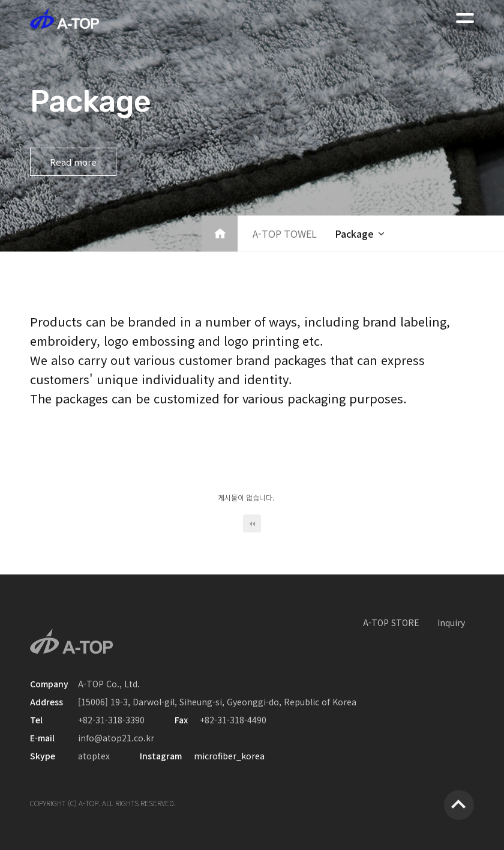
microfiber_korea (229, 756)
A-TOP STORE (391, 622)
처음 (252, 523)
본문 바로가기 (0, 0)
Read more (73, 162)
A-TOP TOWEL (285, 234)
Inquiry (451, 622)
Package (354, 234)
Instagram (161, 756)
